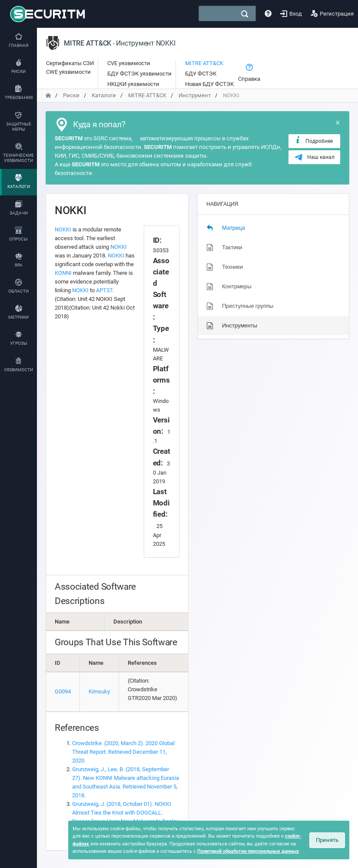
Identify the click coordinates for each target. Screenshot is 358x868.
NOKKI (63, 229)
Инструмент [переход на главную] (195, 95)
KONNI (63, 273)
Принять (327, 840)
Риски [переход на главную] (71, 95)
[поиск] (245, 14)
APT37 (104, 290)
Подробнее (313, 141)
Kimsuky (99, 691)
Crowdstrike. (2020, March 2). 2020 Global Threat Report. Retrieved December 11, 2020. (123, 752)
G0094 (63, 691)
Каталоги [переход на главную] (104, 95)
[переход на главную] (48, 95)
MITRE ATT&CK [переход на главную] (147, 95)
